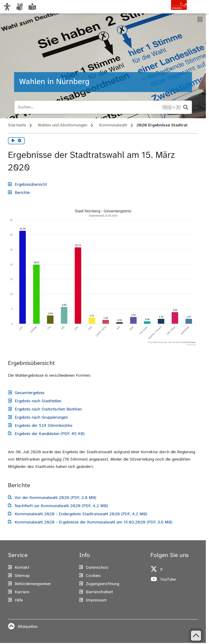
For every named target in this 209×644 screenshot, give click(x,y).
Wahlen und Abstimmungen (63, 125)
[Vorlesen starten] (13, 141)
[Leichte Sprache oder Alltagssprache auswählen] (32, 7)
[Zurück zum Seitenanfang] (196, 636)
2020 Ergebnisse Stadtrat (162, 125)
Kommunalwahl (113, 125)
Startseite (17, 125)
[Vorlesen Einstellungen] (20, 141)
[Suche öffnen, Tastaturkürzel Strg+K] (89, 107)
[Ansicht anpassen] (7, 7)
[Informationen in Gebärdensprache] (20, 7)
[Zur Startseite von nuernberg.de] (169, 11)
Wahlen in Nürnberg (54, 82)
